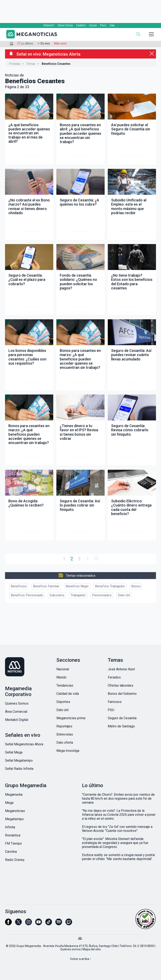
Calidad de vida (68, 694)
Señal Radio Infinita (19, 769)
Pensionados (102, 595)
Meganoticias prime (71, 718)
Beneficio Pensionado (27, 595)
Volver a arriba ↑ (81, 959)
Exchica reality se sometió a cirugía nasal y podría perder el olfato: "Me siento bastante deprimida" (118, 857)
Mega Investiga (68, 751)
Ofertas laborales (121, 685)
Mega (9, 803)
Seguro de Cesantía (122, 718)
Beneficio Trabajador (110, 586)
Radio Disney (15, 860)
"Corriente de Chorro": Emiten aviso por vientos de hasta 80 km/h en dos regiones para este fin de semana (118, 799)
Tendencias (65, 685)
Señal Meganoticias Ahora (24, 744)
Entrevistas (65, 734)
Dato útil (124, 595)
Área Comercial (16, 712)
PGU (111, 710)
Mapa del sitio (92, 949)
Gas (112, 25)
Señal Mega (14, 752)
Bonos (136, 586)
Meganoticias (15, 811)
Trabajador (78, 595)
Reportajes (64, 726)
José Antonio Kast (121, 669)
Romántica (13, 835)
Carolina (11, 852)
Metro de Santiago (121, 726)
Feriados (114, 677)
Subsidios (57, 595)
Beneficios (19, 586)
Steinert (49, 25)
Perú (103, 25)
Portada (15, 64)
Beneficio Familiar (46, 586)
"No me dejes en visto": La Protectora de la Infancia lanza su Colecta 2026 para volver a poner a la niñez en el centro (119, 815)
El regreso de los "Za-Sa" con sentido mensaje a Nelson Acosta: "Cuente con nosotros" (117, 829)
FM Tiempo (13, 843)
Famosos (115, 702)
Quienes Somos (17, 703)
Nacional (63, 669)
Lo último (27, 43)
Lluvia (93, 25)
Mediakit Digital (17, 720)
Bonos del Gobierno (122, 694)
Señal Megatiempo (19, 760)
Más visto (60, 43)
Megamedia (14, 795)
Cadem (81, 25)
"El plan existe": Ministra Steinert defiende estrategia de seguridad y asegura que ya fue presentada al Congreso (115, 843)
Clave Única (65, 25)
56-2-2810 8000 (143, 946)
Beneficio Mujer (77, 586)
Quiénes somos (70, 949)
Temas (31, 64)
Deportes (63, 702)
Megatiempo (14, 819)
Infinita (10, 827)
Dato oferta (65, 743)
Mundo (61, 677)
